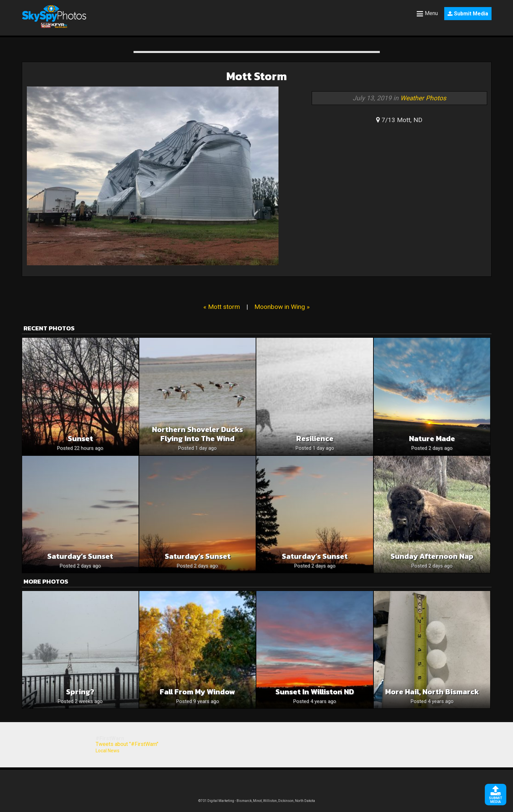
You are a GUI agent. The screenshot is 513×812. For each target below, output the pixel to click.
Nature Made (432, 439)
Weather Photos (423, 98)
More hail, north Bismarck (432, 692)
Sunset (80, 439)
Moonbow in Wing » (282, 307)
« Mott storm (222, 307)
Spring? (80, 692)
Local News (108, 751)
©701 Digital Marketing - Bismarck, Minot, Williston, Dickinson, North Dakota (257, 801)
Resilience (315, 439)
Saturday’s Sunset (80, 556)
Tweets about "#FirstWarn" (127, 744)
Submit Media (468, 14)
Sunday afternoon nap (432, 556)
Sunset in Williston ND (315, 692)
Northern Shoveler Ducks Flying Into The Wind (197, 434)
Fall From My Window (197, 692)
